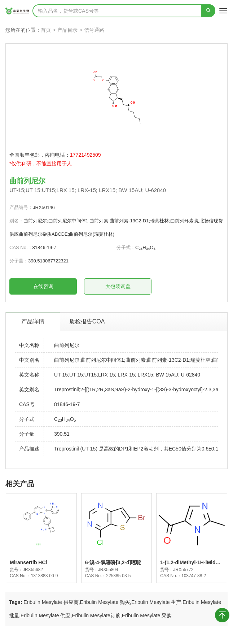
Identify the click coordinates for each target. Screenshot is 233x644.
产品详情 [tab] (33, 321)
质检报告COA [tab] (87, 321)
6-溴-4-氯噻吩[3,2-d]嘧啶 (113, 562)
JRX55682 (33, 570)
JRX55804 (108, 570)
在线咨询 (43, 286)
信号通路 (94, 30)
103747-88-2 (194, 576)
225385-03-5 (118, 576)
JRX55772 (183, 570)
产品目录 (67, 30)
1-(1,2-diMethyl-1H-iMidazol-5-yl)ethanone (190, 563)
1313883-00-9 (45, 576)
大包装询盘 (118, 286)
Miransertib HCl (28, 562)
